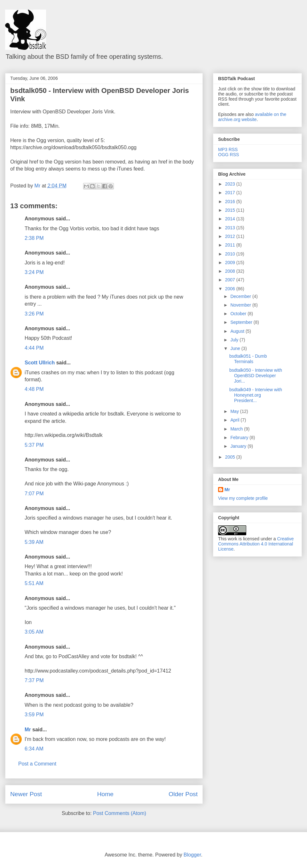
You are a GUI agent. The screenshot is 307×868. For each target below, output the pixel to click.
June (236, 348)
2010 (231, 254)
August (238, 331)
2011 (231, 245)
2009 (231, 263)
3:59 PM (34, 715)
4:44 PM (34, 348)
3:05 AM (34, 632)
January (239, 446)
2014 (231, 219)
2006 (231, 289)
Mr (28, 730)
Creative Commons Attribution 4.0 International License (256, 544)
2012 (231, 236)
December (241, 296)
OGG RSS (228, 155)
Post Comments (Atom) (120, 813)
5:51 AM (34, 583)
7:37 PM (34, 680)
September (242, 322)
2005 (231, 457)
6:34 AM (34, 749)
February (240, 438)
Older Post (183, 794)
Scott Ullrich (40, 363)
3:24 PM (34, 272)
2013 (231, 228)
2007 (231, 280)
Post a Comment (37, 764)
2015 (231, 210)
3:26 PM (34, 314)
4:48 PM (34, 389)
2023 (231, 184)
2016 (231, 202)
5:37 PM (34, 445)
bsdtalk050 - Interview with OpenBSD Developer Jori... (256, 376)
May (235, 411)
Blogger (192, 855)
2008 (231, 271)
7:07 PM (34, 494)
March (237, 429)
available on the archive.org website (252, 117)
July (235, 340)
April (235, 420)
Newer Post (26, 794)
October (239, 314)
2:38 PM (34, 238)
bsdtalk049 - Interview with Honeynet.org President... (256, 395)
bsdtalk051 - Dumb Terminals (248, 359)
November (241, 305)
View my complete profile (243, 498)
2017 (231, 193)
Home (105, 794)
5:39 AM (34, 542)
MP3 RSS (228, 149)
